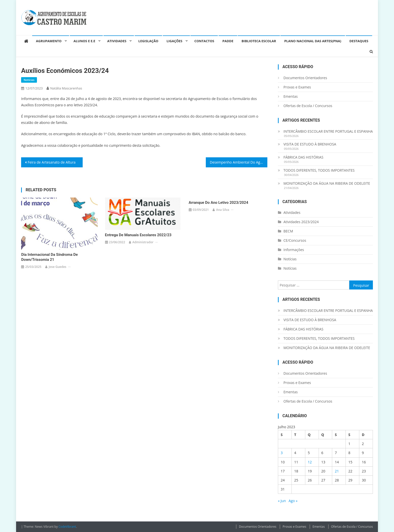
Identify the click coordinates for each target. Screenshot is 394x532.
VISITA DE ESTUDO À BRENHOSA (310, 144)
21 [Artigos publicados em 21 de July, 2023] (337, 471)
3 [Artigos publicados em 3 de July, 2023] (282, 453)
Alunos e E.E (85, 41)
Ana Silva (223, 210)
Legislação (148, 41)
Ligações (175, 41)
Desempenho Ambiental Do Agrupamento (239, 162)
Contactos (204, 41)
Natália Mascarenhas (66, 88)
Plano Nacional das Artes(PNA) (313, 41)
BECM (288, 231)
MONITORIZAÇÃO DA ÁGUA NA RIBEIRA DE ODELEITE (327, 183)
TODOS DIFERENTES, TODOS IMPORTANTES (319, 170)
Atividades (117, 41)
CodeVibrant (67, 527)
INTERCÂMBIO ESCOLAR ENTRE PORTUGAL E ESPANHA (328, 131)
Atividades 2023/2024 (301, 222)
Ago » (293, 501)
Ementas (291, 96)
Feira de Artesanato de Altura (52, 162)
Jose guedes (58, 267)
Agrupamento (49, 41)
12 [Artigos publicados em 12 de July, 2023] (310, 462)
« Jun (282, 501)
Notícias (29, 80)
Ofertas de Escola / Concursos (308, 106)
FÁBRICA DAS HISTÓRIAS (303, 157)
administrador (143, 242)
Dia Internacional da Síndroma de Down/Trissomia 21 (49, 257)
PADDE (228, 41)
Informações (294, 250)
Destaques (359, 41)
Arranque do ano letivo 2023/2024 (218, 203)
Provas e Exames (297, 87)
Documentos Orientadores (305, 78)
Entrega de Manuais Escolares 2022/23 (138, 235)
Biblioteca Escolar (259, 41)
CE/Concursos (295, 240)
